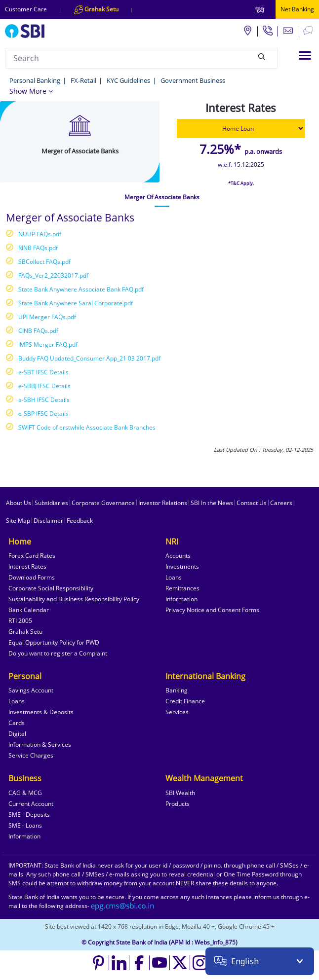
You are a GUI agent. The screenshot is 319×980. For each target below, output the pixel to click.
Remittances (182, 588)
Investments (182, 566)
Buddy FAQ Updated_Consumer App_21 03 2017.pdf (89, 358)
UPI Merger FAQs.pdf (47, 317)
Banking (177, 690)
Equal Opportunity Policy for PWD (54, 642)
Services (177, 712)
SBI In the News (212, 503)
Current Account (31, 804)
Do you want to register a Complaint (58, 653)
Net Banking (297, 9)
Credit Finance (185, 701)
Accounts (178, 556)
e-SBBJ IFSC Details (44, 386)
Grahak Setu (25, 632)
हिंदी (260, 10)
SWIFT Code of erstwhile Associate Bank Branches (87, 427)
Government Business (193, 80)
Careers (281, 503)
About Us (19, 503)
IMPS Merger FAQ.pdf (48, 345)
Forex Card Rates (32, 556)
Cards (17, 723)
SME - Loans (25, 825)
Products (178, 804)
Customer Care (26, 9)
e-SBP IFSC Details (43, 414)
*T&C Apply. (241, 183)
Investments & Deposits (41, 712)
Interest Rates (27, 566)
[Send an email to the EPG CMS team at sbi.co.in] (123, 906)
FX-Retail (83, 80)
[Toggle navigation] (305, 55)
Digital (17, 734)
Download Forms (32, 577)
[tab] (162, 197)
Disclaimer (48, 521)
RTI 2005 (20, 621)
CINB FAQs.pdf (38, 331)
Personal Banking (35, 80)
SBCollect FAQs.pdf (44, 262)
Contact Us (252, 503)
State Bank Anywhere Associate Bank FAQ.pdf (81, 289)
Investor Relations (163, 503)
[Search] (262, 57)
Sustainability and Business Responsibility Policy (74, 599)
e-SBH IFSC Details (44, 400)
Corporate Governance (103, 503)
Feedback (80, 521)
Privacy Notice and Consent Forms (212, 610)
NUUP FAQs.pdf (40, 234)
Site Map (18, 521)
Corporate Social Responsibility (51, 588)
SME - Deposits (29, 815)
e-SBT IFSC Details (43, 372)
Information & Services (40, 744)
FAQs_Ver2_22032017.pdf (53, 275)
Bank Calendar (29, 610)
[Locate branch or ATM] (247, 30)
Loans (174, 577)
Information (181, 599)
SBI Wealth (180, 793)
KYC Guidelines (128, 80)
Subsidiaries (51, 503)
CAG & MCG (25, 793)
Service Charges (31, 755)
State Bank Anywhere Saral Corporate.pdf (76, 303)
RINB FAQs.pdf (38, 248)
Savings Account (31, 690)
